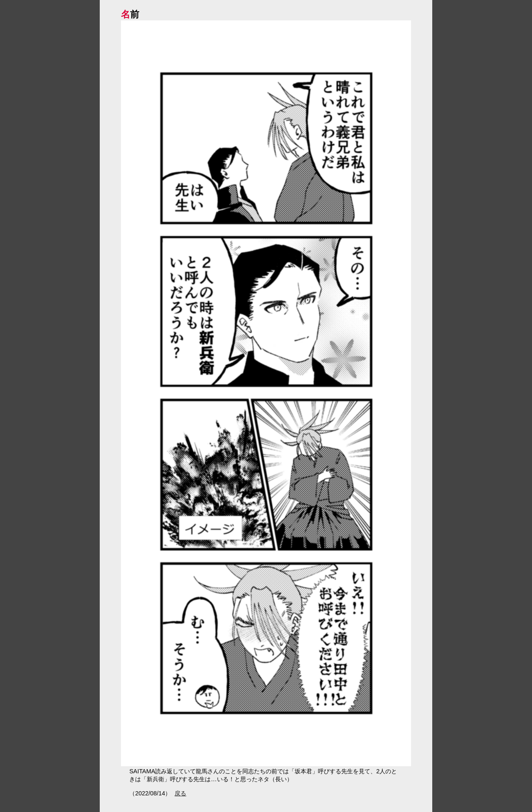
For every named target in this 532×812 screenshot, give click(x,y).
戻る (180, 793)
